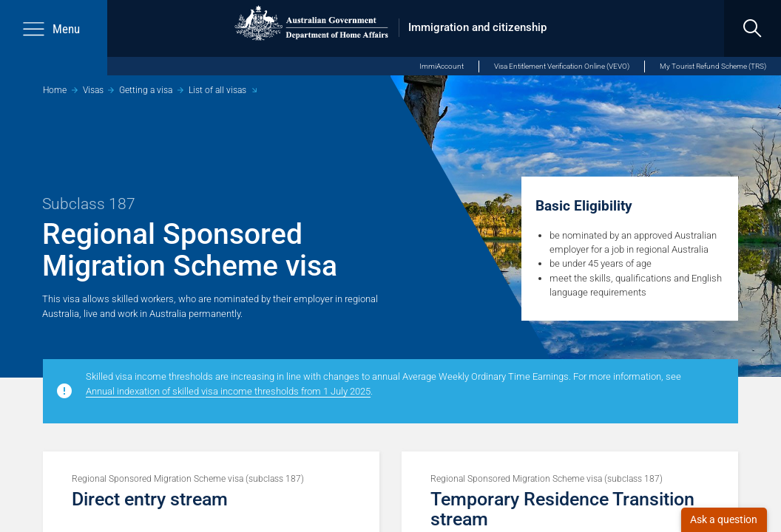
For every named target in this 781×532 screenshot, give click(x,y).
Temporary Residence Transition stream (562, 509)
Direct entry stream (150, 499)
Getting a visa (146, 90)
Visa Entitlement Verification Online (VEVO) (562, 66)
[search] (753, 28)
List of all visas (217, 90)
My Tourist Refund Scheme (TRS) (713, 66)
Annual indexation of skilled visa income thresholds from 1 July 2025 (228, 391)
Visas (93, 90)
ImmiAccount (442, 66)
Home (55, 90)
